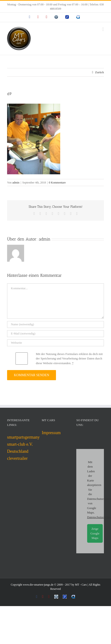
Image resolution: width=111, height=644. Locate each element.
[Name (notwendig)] (55, 324)
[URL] (55, 343)
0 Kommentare (57, 183)
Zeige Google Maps (95, 533)
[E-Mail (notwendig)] (55, 334)
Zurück (99, 72)
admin (16, 183)
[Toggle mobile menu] (103, 29)
